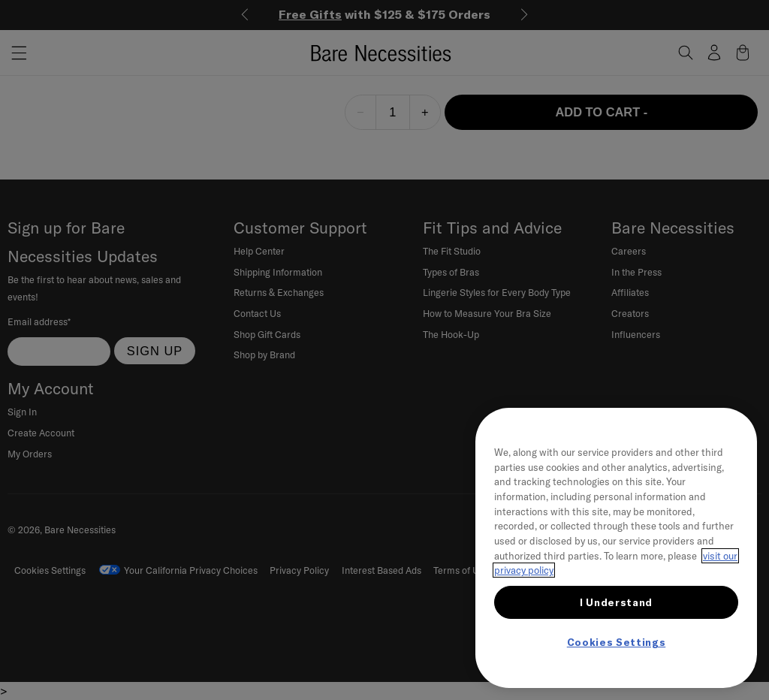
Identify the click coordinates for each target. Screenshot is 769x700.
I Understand (616, 602)
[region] (616, 548)
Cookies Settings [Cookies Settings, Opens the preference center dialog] (617, 642)
